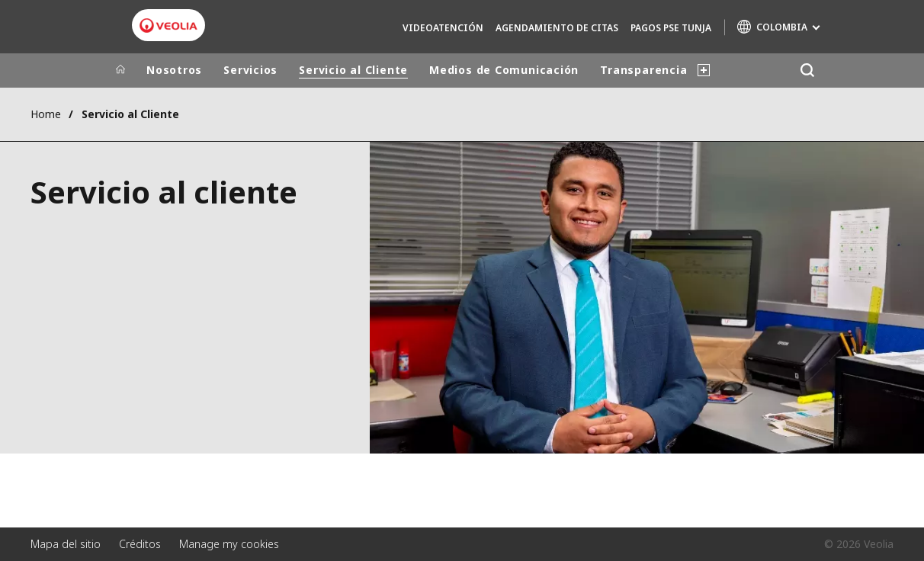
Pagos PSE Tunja (671, 28)
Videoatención (443, 28)
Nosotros (174, 70)
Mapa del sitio (66, 544)
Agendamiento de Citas (557, 28)
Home (46, 114)
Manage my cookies (229, 544)
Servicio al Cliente (353, 70)
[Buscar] (807, 71)
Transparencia (643, 70)
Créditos (140, 544)
